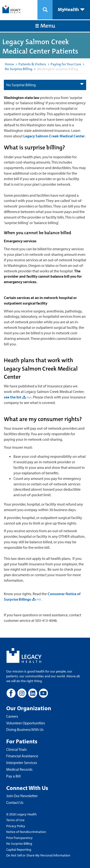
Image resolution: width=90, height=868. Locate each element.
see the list (13, 397)
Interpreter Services (22, 763)
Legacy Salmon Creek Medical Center (54, 136)
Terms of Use (15, 820)
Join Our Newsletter (22, 796)
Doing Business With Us (25, 729)
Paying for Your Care (66, 64)
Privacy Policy (16, 826)
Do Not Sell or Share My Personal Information (38, 855)
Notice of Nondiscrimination (26, 832)
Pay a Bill (13, 776)
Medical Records (19, 769)
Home (9, 64)
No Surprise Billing (19, 69)
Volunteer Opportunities (26, 723)
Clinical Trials (16, 749)
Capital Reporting (19, 850)
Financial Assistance (22, 756)
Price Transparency (19, 838)
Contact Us (15, 802)
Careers (12, 716)
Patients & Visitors (32, 64)
